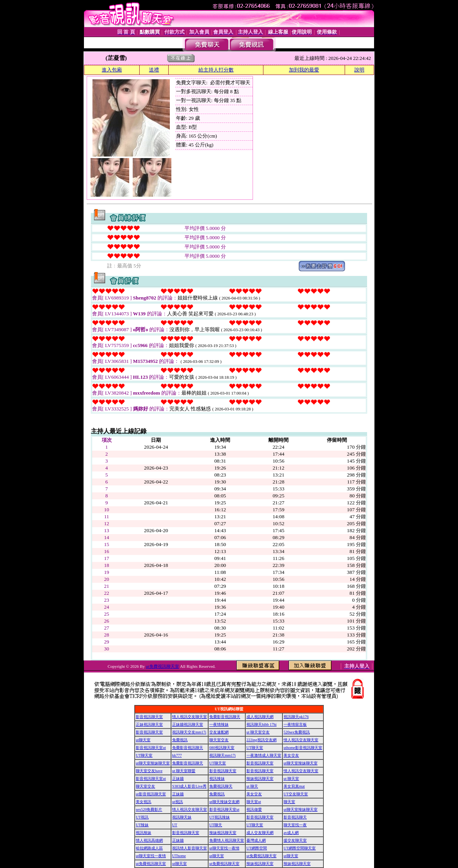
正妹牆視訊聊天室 (188, 724)
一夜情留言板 (295, 724)
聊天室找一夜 (295, 825)
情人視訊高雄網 (149, 840)
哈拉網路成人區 (149, 848)
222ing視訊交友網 (261, 740)
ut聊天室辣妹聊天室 (153, 763)
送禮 (154, 70)
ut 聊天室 (291, 779)
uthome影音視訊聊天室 (303, 748)
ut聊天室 (143, 740)
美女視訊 (144, 802)
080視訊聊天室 (222, 748)
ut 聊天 (252, 786)
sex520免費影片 (149, 809)
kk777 (177, 755)
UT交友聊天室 (296, 794)
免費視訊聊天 (221, 786)
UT (175, 825)
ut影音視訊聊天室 (151, 794)
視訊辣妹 (217, 779)
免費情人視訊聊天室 (227, 840)
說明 (359, 70)
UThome (179, 856)
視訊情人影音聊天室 (190, 848)
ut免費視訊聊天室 (162, 666)
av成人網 (291, 833)
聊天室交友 (219, 740)
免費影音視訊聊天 (225, 717)
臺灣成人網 (256, 840)
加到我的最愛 (304, 70)
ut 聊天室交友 (258, 732)
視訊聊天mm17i (222, 755)
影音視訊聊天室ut (151, 748)
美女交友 (291, 755)
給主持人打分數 (216, 70)
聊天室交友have (149, 771)
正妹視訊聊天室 (149, 724)
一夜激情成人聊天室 (264, 755)
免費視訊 (180, 740)
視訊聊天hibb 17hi (261, 724)
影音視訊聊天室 (149, 717)
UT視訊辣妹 (220, 817)
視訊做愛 (254, 809)
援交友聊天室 (295, 840)
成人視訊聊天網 (260, 717)
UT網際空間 (257, 848)
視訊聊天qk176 (296, 717)
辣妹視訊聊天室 (260, 779)
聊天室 (289, 802)
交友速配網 (219, 732)
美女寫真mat (294, 786)
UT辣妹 (142, 825)
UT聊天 (216, 825)
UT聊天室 (255, 748)
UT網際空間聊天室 (300, 848)
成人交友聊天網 (260, 833)
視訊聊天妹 (182, 817)
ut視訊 (178, 802)
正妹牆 (178, 779)
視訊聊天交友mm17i (189, 732)
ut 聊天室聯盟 (184, 771)
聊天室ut (254, 802)
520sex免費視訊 (297, 732)
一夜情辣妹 (219, 724)
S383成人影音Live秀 (189, 786)
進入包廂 (112, 70)
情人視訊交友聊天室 (190, 717)
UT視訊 (142, 817)
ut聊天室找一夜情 (224, 848)
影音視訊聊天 (295, 817)
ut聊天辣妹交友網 (224, 802)
